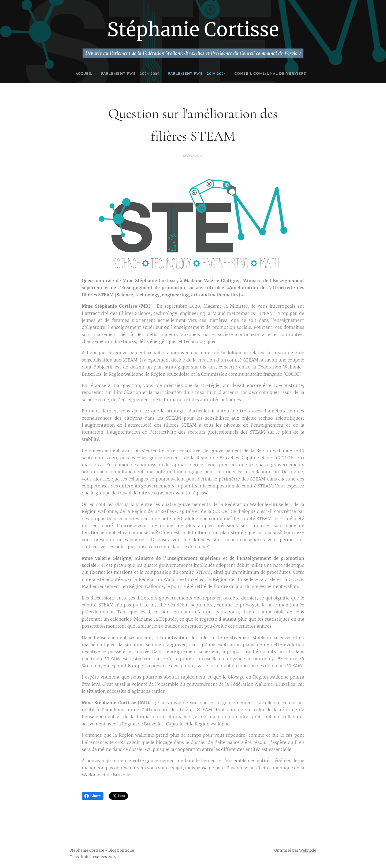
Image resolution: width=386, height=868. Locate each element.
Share (93, 796)
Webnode (308, 850)
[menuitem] (103, 74)
